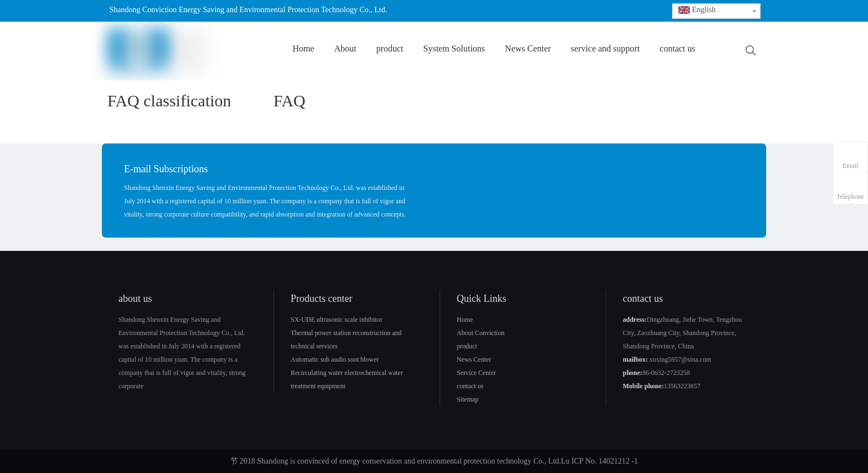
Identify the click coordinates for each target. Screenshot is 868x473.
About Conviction (480, 333)
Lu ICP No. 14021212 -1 (599, 461)
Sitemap (467, 399)
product (467, 346)
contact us (470, 386)
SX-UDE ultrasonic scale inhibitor (337, 320)
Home (465, 320)
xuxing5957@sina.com (680, 359)
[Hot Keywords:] (751, 51)
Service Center (476, 373)
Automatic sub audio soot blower (335, 359)
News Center (474, 359)
